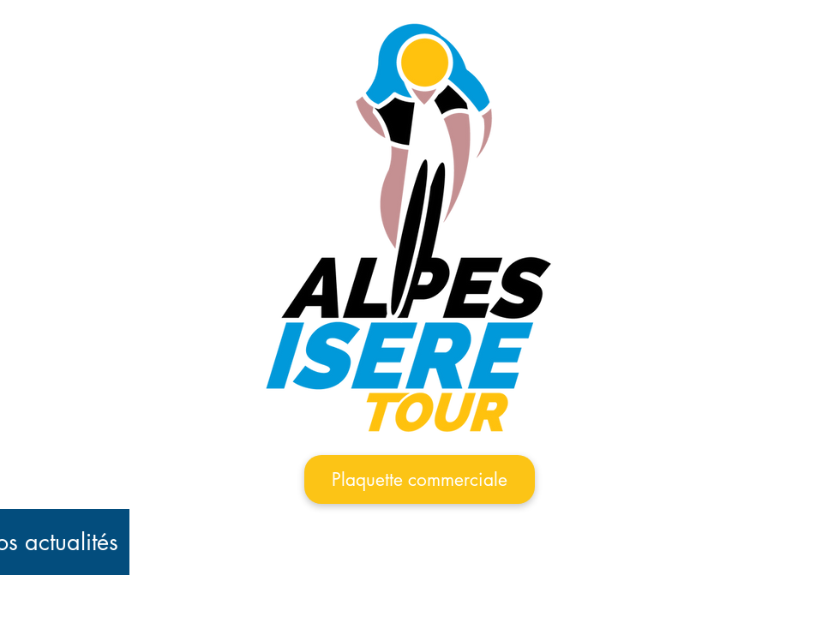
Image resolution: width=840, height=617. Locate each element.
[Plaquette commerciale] (420, 479)
